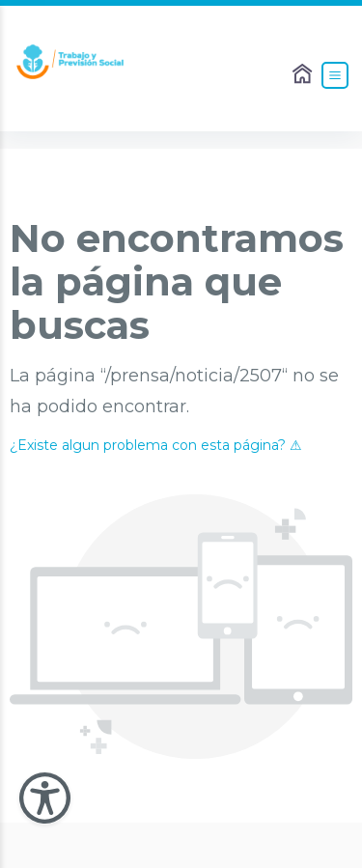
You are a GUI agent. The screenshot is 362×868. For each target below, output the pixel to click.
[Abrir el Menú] (335, 75)
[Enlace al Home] (304, 75)
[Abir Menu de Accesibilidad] (45, 798)
